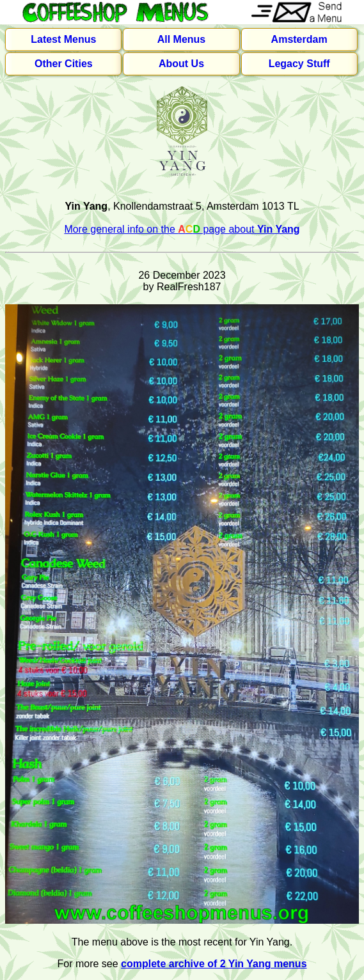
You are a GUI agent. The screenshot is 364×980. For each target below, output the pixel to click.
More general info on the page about (182, 229)
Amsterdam (299, 39)
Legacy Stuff (299, 64)
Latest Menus (63, 39)
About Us (181, 64)
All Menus (182, 39)
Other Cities (64, 64)
